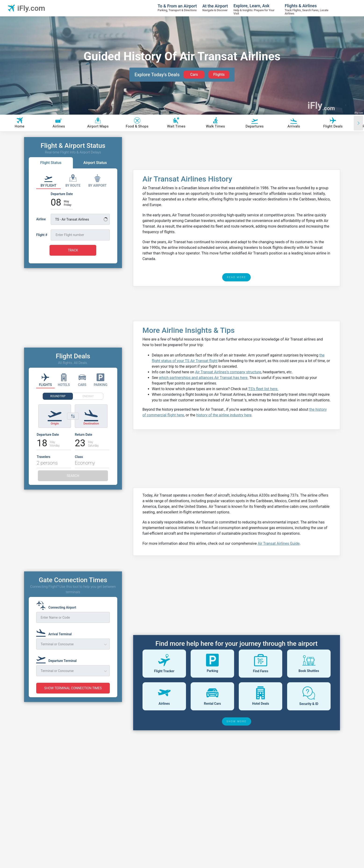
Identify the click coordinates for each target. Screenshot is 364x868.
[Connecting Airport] (58, 605)
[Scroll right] (358, 123)
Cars (194, 74)
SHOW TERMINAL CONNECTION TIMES (73, 688)
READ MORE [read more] (236, 277)
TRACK (73, 250)
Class (79, 457)
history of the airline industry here (224, 415)
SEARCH (73, 476)
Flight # (42, 235)
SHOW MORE (237, 721)
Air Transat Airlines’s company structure (228, 372)
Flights (219, 74)
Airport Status (95, 163)
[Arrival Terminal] (55, 632)
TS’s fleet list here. (263, 389)
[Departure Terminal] (58, 659)
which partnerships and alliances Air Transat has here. (204, 378)
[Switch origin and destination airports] (73, 416)
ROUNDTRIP (58, 396)
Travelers (43, 457)
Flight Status (51, 163)
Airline (41, 219)
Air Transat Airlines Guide (279, 543)
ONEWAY (88, 396)
